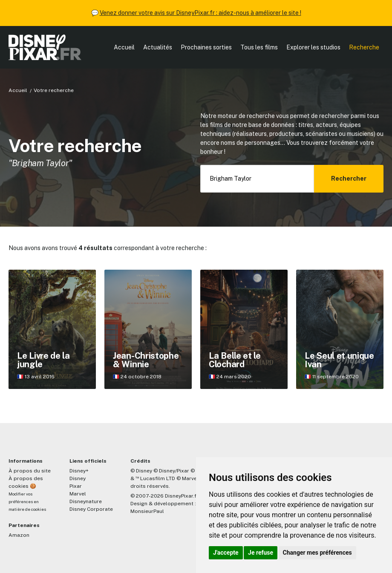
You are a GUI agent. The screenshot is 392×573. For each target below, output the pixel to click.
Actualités (158, 47)
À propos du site (30, 471)
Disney (78, 478)
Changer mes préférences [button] (317, 553)
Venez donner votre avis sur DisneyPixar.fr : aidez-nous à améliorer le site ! (200, 13)
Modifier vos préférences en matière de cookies (27, 502)
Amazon (19, 535)
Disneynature (86, 501)
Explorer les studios (313, 47)
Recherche (364, 47)
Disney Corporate (91, 509)
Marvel (78, 494)
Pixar (76, 486)
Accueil (124, 47)
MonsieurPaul (147, 511)
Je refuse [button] (261, 553)
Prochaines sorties (206, 47)
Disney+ (79, 471)
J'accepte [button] (226, 553)
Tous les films (259, 47)
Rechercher (349, 179)
